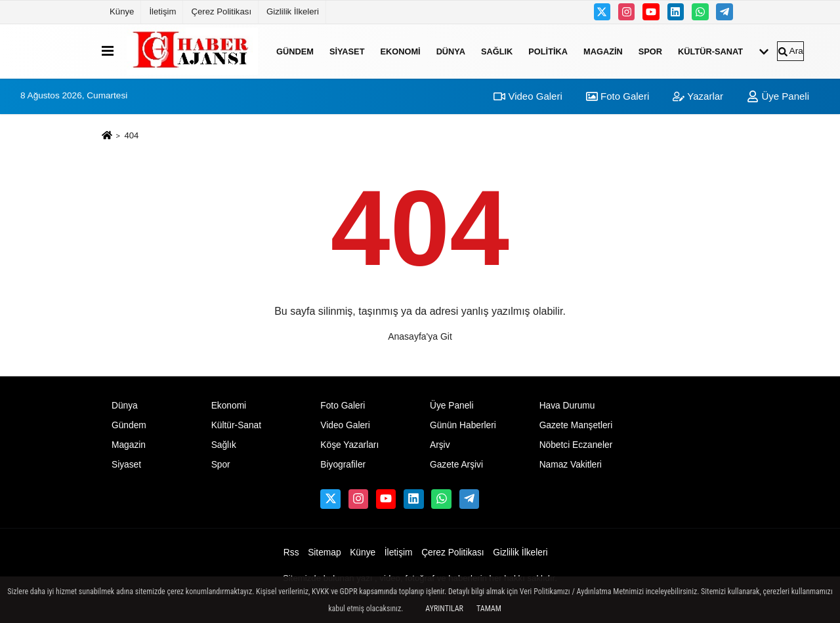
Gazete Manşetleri (576, 425)
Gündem (295, 51)
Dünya (451, 51)
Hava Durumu (567, 406)
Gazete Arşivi (456, 465)
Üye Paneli (778, 96)
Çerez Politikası (221, 11)
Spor (650, 51)
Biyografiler (343, 465)
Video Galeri (528, 96)
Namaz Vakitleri (571, 465)
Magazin (603, 51)
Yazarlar (698, 96)
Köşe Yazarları (349, 445)
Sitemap (324, 553)
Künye (122, 11)
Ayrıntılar (444, 609)
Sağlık (497, 51)
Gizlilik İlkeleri (293, 11)
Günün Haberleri (463, 425)
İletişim (162, 11)
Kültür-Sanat (710, 51)
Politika (548, 51)
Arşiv (440, 445)
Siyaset (347, 51)
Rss (291, 553)
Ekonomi (400, 51)
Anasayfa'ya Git (420, 336)
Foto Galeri (618, 96)
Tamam (489, 609)
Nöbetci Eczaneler (576, 445)
